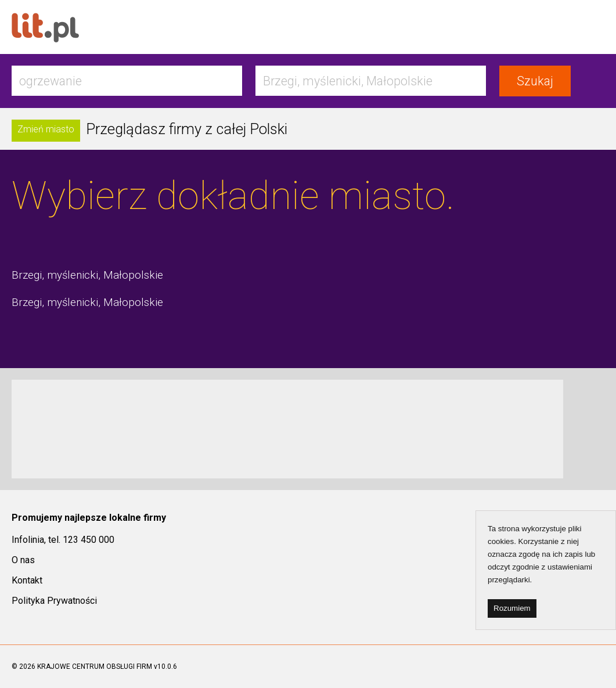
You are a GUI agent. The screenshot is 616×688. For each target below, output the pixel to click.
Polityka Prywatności (54, 601)
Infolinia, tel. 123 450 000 (63, 540)
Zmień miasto (46, 129)
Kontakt (27, 580)
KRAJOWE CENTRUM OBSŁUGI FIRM (95, 667)
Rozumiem (512, 608)
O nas (23, 560)
